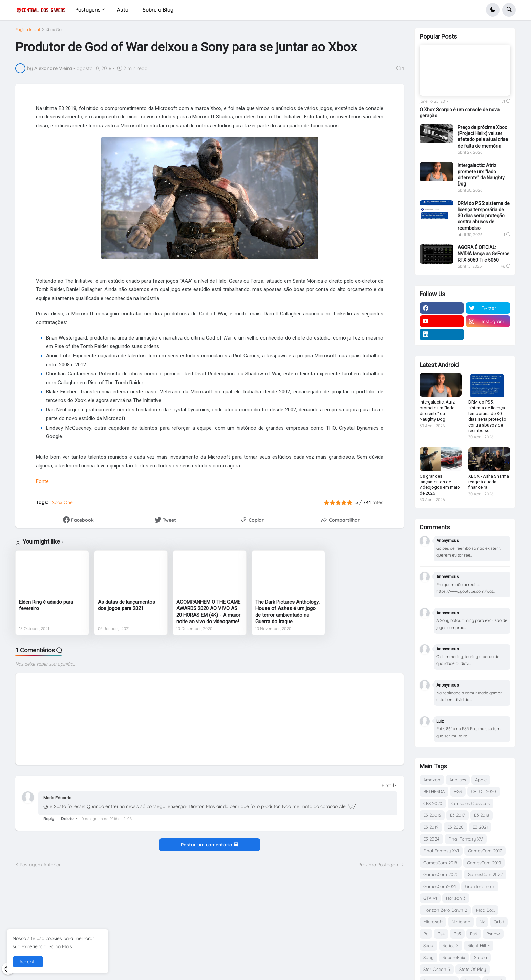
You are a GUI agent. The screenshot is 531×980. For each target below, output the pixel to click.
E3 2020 (455, 827)
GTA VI (430, 898)
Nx (482, 922)
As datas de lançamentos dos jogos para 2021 (126, 608)
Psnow (493, 934)
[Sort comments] (389, 788)
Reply (49, 821)
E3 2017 (458, 815)
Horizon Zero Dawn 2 (445, 910)
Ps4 (441, 934)
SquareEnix (454, 957)
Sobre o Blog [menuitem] (158, 10)
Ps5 (457, 934)
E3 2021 (480, 827)
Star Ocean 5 (437, 969)
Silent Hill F (479, 945)
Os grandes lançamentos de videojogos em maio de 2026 (440, 485)
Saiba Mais (60, 946)
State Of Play (473, 969)
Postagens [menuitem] (88, 10)
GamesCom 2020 (441, 874)
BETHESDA (434, 791)
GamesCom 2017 (485, 851)
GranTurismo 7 (480, 886)
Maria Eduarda (57, 800)
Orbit (499, 922)
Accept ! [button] (28, 962)
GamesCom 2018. (441, 863)
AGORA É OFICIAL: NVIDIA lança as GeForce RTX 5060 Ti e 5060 (483, 254)
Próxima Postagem (379, 867)
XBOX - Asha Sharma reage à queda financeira (489, 482)
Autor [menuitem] (124, 10)
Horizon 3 (456, 898)
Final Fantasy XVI (441, 851)
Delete (67, 821)
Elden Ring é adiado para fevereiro (46, 608)
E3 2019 (431, 827)
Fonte (42, 484)
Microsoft (433, 922)
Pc (426, 934)
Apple (481, 780)
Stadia (481, 957)
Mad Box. (485, 910)
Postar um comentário (210, 847)
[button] (493, 10)
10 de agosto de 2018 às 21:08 (106, 821)
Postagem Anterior (40, 867)
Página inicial (28, 32)
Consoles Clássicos (471, 803)
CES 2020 (433, 803)
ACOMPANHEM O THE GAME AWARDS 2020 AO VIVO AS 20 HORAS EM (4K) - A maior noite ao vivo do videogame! (208, 614)
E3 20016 (432, 815)
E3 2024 (431, 839)
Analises (458, 780)
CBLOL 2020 (484, 791)
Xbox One (55, 32)
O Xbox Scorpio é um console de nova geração (460, 113)
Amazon (432, 780)
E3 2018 (482, 815)
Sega (428, 945)
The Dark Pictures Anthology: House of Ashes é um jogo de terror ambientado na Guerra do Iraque (288, 614)
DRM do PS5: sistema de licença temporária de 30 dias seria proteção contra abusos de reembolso (484, 216)
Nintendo (461, 922)
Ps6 (474, 934)
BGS (458, 791)
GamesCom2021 (440, 886)
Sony (428, 957)
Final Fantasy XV (466, 839)
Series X (451, 945)
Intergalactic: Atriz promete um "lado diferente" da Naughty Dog (481, 175)
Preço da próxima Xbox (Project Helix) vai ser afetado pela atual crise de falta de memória (483, 137)
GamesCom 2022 (485, 874)
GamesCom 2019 (484, 863)
